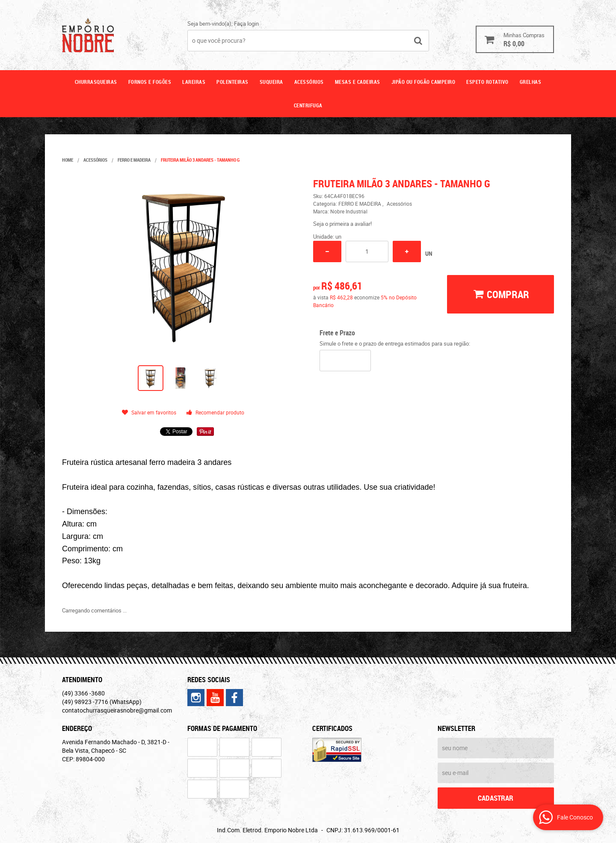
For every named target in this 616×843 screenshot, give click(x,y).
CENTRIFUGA (308, 105)
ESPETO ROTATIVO (487, 82)
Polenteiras (232, 82)
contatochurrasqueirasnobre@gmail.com (117, 710)
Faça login (246, 24)
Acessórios (309, 82)
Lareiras (194, 82)
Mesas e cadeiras (358, 82)
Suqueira (271, 82)
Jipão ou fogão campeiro (423, 82)
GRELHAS (531, 82)
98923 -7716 (102, 702)
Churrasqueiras (96, 82)
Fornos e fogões (150, 82)
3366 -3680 (83, 693)
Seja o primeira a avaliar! (342, 224)
